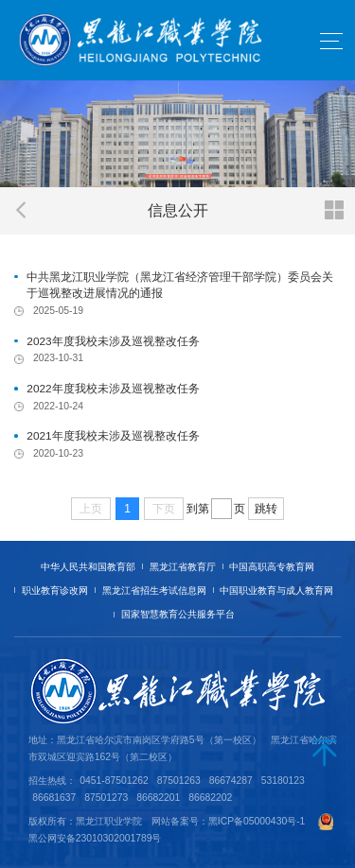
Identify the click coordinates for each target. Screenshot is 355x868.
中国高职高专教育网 (272, 567)
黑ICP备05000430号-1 (257, 821)
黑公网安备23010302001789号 (95, 838)
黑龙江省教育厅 (183, 567)
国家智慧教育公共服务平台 (178, 614)
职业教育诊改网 (55, 590)
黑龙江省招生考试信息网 (154, 590)
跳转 (266, 509)
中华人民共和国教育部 (88, 567)
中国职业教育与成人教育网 (276, 590)
